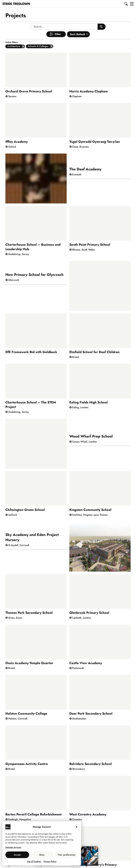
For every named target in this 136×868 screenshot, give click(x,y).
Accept (17, 855)
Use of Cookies (34, 861)
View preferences (66, 855)
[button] (126, 4)
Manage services (13, 847)
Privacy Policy (50, 861)
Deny (42, 855)
